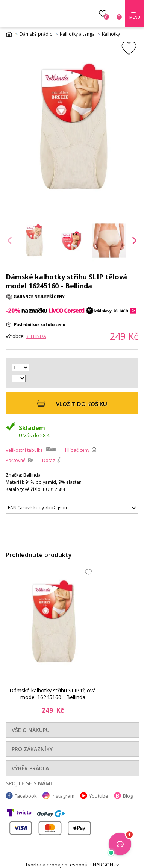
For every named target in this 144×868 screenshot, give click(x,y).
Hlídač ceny (77, 450)
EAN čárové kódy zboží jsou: (38, 508)
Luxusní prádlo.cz (42, 14)
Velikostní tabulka (24, 450)
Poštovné (16, 460)
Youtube (99, 796)
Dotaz (49, 460)
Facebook (26, 796)
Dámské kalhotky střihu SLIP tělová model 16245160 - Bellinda (53, 694)
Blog (128, 796)
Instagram (63, 796)
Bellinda (36, 336)
